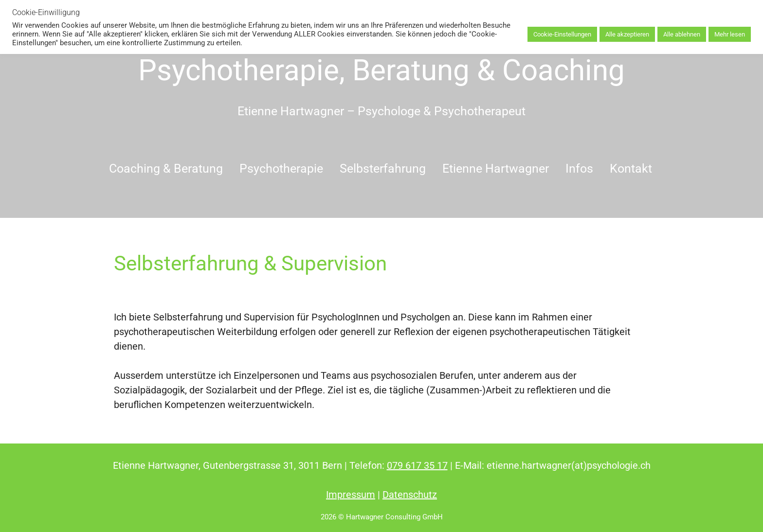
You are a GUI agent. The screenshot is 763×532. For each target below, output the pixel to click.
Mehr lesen (730, 34)
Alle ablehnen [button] (682, 34)
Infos (579, 168)
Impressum (351, 495)
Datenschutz (410, 495)
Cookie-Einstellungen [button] (562, 34)
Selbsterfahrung (383, 168)
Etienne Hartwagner (496, 168)
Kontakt (631, 168)
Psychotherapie (281, 168)
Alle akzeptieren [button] (627, 34)
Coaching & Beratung (166, 168)
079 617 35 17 (417, 465)
